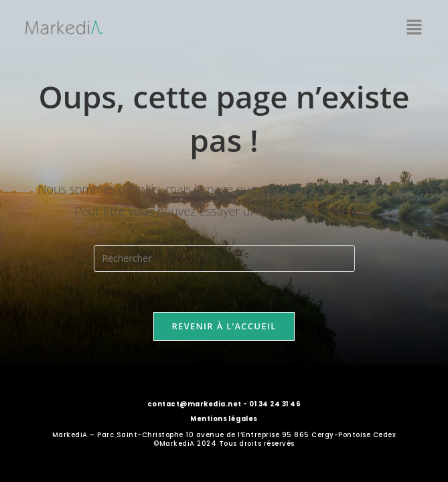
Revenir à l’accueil (224, 326)
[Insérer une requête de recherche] (224, 258)
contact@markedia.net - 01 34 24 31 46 (224, 404)
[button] (415, 27)
